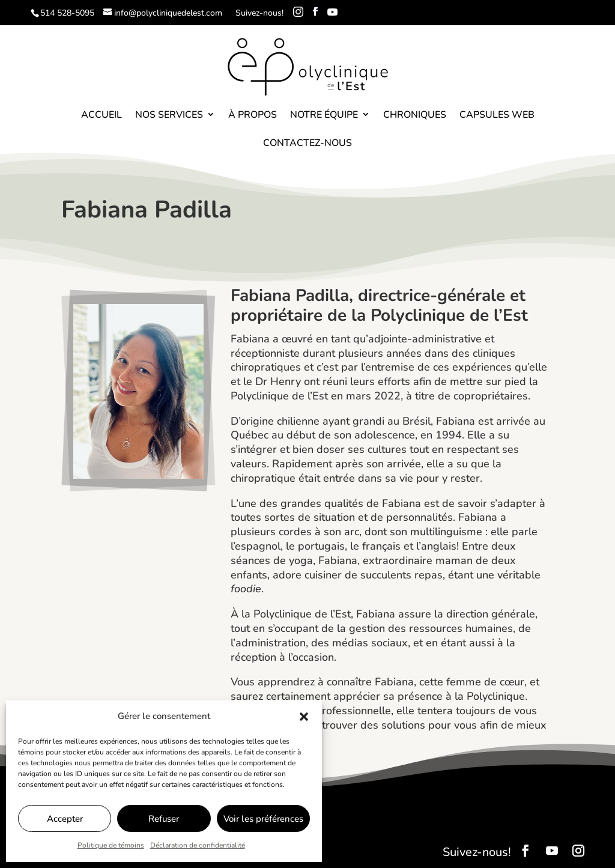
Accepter (65, 819)
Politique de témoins (111, 845)
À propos (253, 115)
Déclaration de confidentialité (198, 845)
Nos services (169, 115)
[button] (304, 717)
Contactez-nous (307, 143)
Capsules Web (497, 115)
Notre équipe (324, 115)
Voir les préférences (263, 819)
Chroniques (415, 115)
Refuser (164, 819)
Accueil (101, 115)
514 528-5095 (67, 13)
